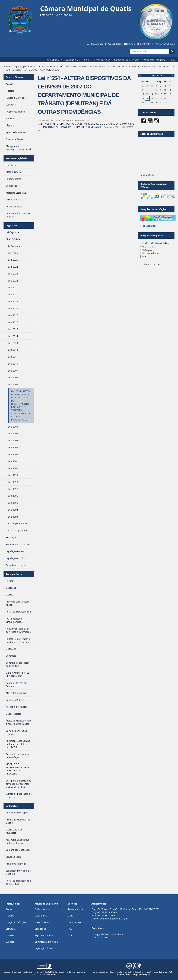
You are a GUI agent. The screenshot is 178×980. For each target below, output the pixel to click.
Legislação (41, 67)
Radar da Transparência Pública (154, 186)
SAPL (87, 60)
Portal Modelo (52, 972)
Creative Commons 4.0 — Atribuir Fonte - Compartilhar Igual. (145, 973)
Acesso (9, 909)
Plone (53, 974)
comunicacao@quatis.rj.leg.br (114, 919)
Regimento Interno (44, 935)
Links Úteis (12, 806)
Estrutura (11, 929)
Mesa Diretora (42, 922)
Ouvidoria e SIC (72, 60)
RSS (173, 60)
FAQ (70, 929)
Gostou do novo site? (155, 243)
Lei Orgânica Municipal (47, 942)
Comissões (40, 929)
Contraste (145, 44)
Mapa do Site (97, 44)
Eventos (10, 942)
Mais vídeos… (147, 175)
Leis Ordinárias (56, 67)
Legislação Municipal (45, 948)
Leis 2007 (71, 67)
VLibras (171, 44)
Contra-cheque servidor (127, 60)
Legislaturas (41, 916)
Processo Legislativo (17, 158)
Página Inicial (53, 60)
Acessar (159, 44)
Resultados (148, 226)
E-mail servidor (102, 60)
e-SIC (71, 916)
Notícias (10, 935)
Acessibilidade (115, 44)
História (10, 916)
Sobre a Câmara (15, 77)
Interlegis (80, 972)
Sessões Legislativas (152, 134)
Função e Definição (16, 922)
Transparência (14, 574)
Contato (132, 44)
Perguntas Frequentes (155, 60)
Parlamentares (42, 909)
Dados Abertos (76, 922)
